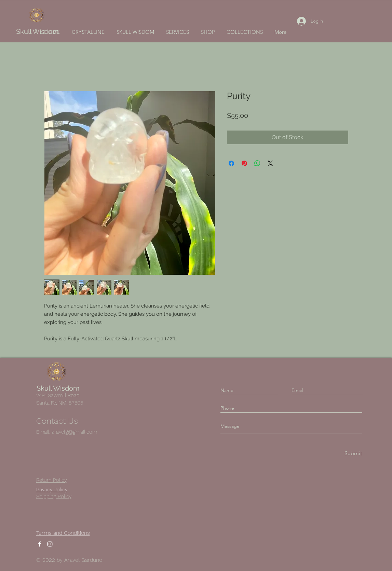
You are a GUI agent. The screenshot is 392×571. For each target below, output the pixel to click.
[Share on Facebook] (231, 163)
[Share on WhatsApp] (257, 163)
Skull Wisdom (37, 31)
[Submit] (353, 454)
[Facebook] (40, 544)
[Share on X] (270, 163)
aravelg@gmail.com (74, 432)
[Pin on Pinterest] (244, 163)
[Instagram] (50, 544)
